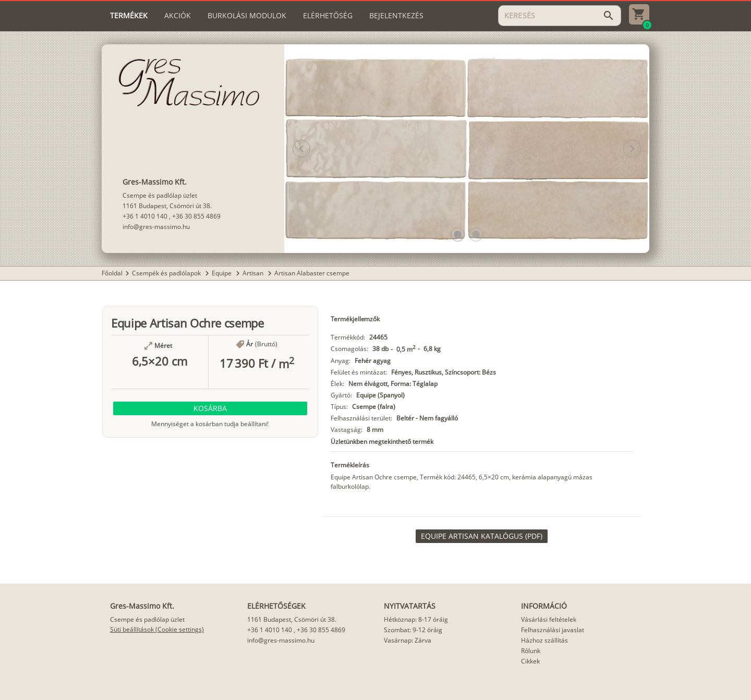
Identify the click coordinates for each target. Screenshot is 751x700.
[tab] (129, 16)
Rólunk (531, 651)
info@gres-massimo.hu (156, 227)
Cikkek (530, 661)
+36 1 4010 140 (145, 216)
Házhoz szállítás (544, 640)
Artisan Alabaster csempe (312, 273)
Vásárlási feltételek (549, 619)
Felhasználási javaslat (553, 630)
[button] (458, 234)
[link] (482, 536)
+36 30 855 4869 (196, 216)
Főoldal (112, 273)
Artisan (254, 273)
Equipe (222, 273)
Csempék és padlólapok (167, 273)
